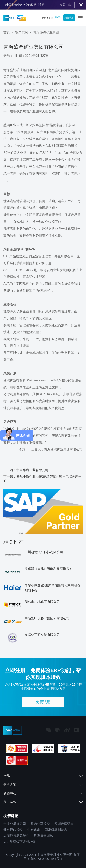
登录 (58, 18)
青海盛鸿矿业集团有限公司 (49, 32)
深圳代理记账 (64, 824)
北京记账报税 (13, 830)
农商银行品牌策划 (16, 836)
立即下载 (65, 5)
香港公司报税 (40, 824)
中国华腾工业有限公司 (32, 470)
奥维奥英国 (47, 18)
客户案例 (22, 32)
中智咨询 (34, 830)
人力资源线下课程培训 (19, 842)
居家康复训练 (43, 836)
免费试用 (69, 18)
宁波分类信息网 (15, 824)
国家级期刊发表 (56, 830)
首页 (7, 32)
